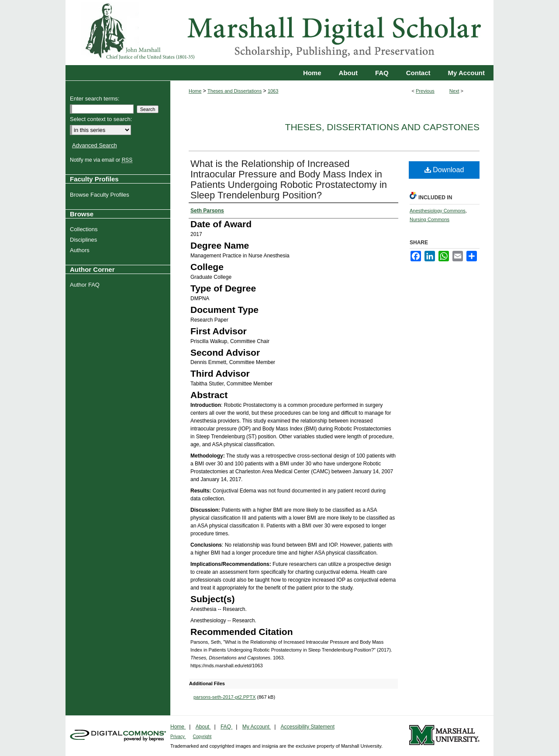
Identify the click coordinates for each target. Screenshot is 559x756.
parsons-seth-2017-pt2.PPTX (224, 697)
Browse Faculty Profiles (101, 195)
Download (444, 170)
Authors (81, 250)
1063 (273, 91)
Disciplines (85, 240)
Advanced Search (95, 145)
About (203, 727)
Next (454, 91)
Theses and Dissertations (235, 91)
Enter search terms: (95, 99)
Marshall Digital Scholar (279, 33)
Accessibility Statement (308, 727)
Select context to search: (101, 119)
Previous (425, 91)
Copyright (202, 737)
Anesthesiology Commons (438, 211)
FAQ (226, 727)
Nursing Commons (430, 219)
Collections (85, 229)
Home (195, 91)
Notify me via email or (102, 160)
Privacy (178, 737)
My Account (257, 727)
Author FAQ (86, 285)
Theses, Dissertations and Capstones (382, 127)
